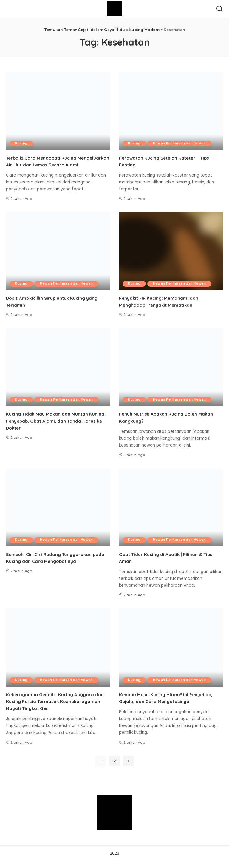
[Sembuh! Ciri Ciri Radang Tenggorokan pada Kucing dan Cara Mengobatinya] (58, 514)
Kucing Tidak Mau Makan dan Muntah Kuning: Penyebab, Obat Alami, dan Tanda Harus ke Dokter (57, 428)
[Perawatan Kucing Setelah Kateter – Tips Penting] (171, 111)
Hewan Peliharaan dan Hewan (181, 143)
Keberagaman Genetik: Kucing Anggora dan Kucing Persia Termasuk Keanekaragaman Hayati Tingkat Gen (57, 708)
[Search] (219, 9)
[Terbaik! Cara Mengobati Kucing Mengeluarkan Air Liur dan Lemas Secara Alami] (58, 111)
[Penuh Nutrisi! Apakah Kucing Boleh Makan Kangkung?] (171, 374)
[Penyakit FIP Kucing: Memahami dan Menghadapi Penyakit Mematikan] (171, 258)
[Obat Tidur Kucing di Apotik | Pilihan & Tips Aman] (171, 514)
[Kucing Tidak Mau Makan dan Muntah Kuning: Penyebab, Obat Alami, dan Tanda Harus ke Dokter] (58, 374)
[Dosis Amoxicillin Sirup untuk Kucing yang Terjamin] (58, 258)
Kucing (22, 143)
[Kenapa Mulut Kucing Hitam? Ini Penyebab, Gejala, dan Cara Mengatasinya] (171, 654)
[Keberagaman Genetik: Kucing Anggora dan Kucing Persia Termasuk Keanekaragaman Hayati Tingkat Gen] (58, 654)
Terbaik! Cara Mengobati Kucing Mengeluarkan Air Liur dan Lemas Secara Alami (53, 165)
